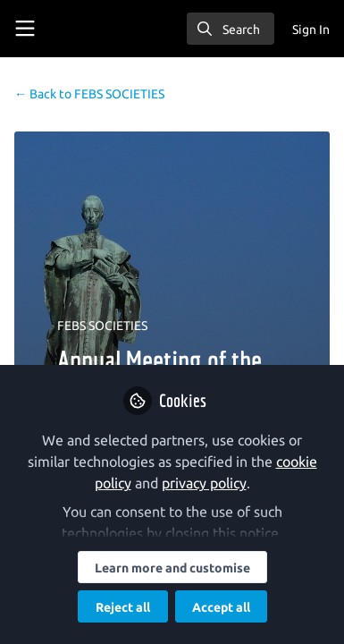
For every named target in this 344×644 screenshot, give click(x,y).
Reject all (123, 607)
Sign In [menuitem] (311, 30)
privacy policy (204, 483)
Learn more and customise (172, 568)
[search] (231, 29)
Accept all (221, 607)
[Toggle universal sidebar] (25, 29)
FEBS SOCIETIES (89, 94)
